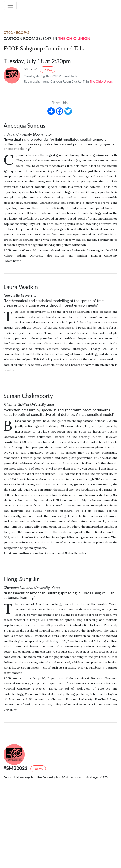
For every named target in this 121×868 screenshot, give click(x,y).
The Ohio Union (74, 38)
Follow (48, 70)
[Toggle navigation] (10, 6)
